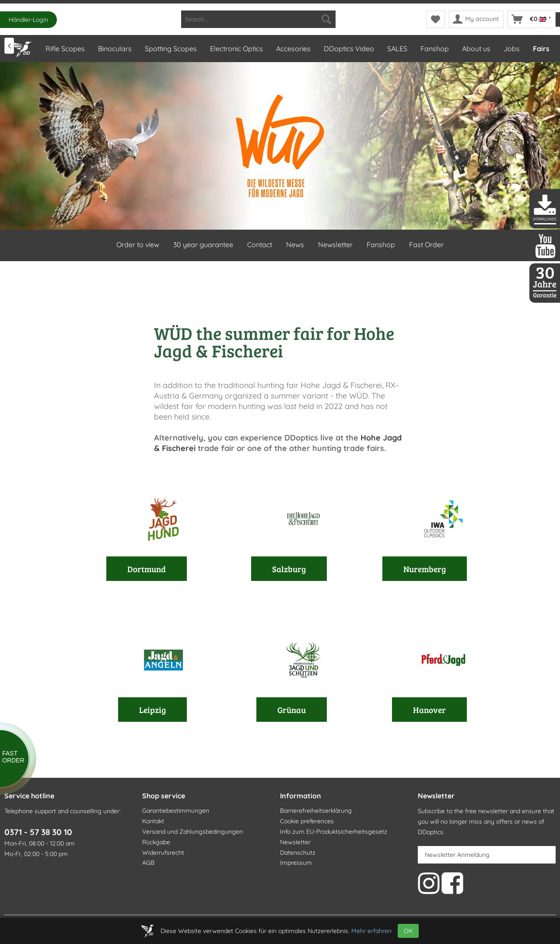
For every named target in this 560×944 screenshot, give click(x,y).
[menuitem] (258, 19)
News (295, 245)
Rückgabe (156, 842)
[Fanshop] (434, 49)
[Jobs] (511, 49)
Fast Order (426, 245)
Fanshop (381, 245)
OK (408, 931)
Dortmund (147, 569)
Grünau (292, 710)
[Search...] (258, 19)
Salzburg (289, 569)
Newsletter (335, 245)
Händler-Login (28, 20)
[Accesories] (293, 49)
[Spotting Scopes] (170, 49)
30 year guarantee (203, 245)
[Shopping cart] (532, 19)
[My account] (476, 19)
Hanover (429, 710)
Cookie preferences (307, 821)
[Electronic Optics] (236, 49)
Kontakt (153, 821)
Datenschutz (298, 853)
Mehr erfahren (371, 931)
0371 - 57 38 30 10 (38, 832)
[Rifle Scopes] (65, 49)
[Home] (21, 47)
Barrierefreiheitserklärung (316, 811)
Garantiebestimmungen (176, 811)
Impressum (296, 863)
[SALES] (397, 49)
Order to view (138, 245)
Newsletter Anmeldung (457, 855)
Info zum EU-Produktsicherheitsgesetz (334, 832)
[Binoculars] (114, 49)
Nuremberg (425, 569)
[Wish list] (436, 19)
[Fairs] (541, 49)
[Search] (326, 19)
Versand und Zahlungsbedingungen (192, 832)
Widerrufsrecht (163, 853)
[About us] (476, 49)
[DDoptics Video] (348, 49)
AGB (148, 863)
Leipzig (152, 710)
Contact (260, 245)
